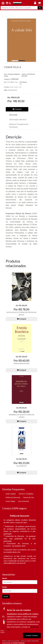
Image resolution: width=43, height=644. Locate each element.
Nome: (5, 578)
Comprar (17, 109)
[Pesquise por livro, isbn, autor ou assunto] (19, 8)
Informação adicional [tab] (18, 120)
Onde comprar (11, 494)
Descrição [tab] (13, 115)
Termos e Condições (26, 494)
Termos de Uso (29, 497)
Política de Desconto (13, 497)
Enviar (6, 597)
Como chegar (10, 501)
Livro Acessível (23, 501)
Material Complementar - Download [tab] (19, 126)
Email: (5, 587)
